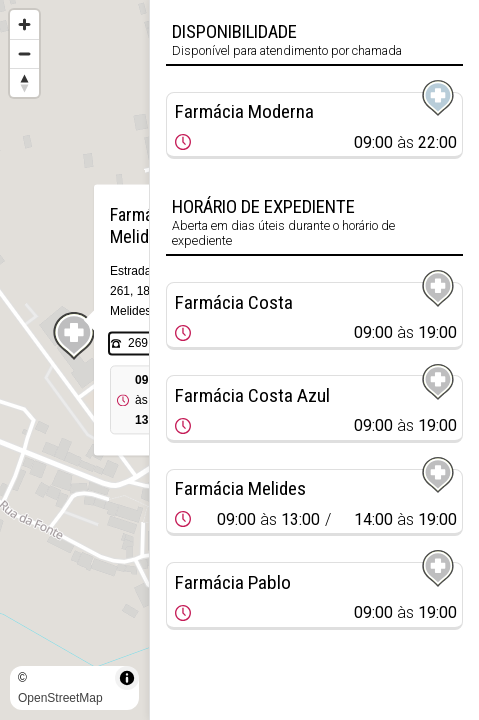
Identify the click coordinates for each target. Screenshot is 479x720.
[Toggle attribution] (127, 678)
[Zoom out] (24, 53)
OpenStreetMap (60, 698)
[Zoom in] (24, 24)
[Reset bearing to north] (24, 82)
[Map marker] (75, 336)
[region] (74, 360)
